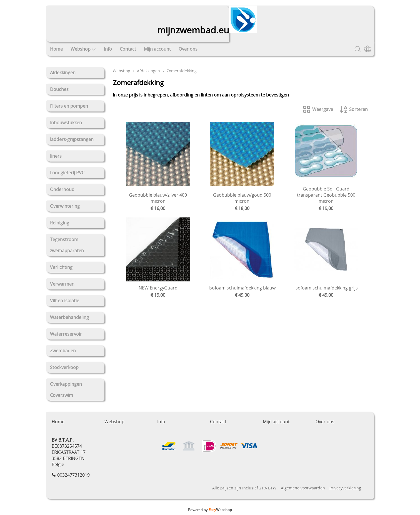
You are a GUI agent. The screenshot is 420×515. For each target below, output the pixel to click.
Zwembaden (63, 351)
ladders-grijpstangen (72, 139)
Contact (128, 49)
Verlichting (61, 267)
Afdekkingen (63, 73)
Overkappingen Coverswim (66, 390)
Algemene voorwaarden (303, 488)
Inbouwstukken (66, 123)
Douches (59, 89)
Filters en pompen (69, 106)
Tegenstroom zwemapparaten (67, 245)
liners (56, 156)
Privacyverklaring (345, 488)
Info (108, 49)
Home (56, 49)
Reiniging (60, 223)
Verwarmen (62, 284)
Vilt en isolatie (65, 301)
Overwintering (65, 206)
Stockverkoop (64, 367)
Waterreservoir (66, 334)
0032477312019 (73, 475)
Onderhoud (62, 189)
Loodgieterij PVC (67, 173)
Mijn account (157, 49)
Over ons (188, 49)
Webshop (83, 49)
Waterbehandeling (69, 317)
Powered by (210, 510)
